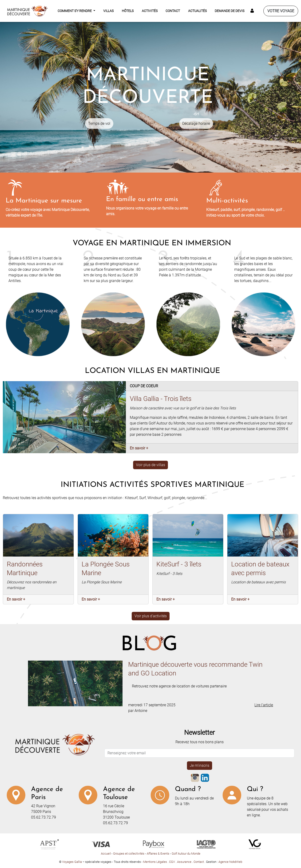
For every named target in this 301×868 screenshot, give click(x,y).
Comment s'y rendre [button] (75, 11)
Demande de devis (230, 11)
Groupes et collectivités (129, 854)
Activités (150, 11)
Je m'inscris (200, 765)
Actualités (197, 11)
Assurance (185, 862)
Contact (173, 11)
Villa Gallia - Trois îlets (161, 399)
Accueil (106, 854)
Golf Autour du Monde (186, 854)
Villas (108, 11)
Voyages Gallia (72, 862)
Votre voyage (281, 11)
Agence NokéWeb (230, 862)
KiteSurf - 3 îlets (179, 564)
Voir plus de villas (150, 465)
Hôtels (128, 11)
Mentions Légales (155, 862)
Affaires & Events (158, 854)
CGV (172, 862)
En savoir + (139, 448)
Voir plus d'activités (151, 616)
